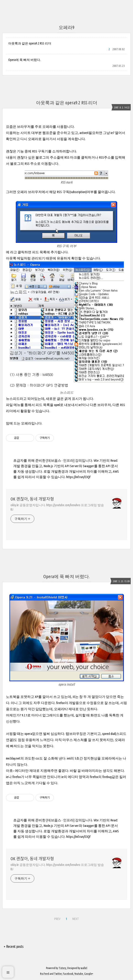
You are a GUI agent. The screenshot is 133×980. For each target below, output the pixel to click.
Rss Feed (45, 974)
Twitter (58, 974)
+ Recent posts (14, 946)
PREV (57, 919)
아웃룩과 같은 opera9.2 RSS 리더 (30, 43)
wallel (84, 968)
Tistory (62, 968)
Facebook (68, 974)
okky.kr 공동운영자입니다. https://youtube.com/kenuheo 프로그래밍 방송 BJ (57, 507)
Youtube (79, 974)
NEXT (76, 919)
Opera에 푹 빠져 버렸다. (24, 60)
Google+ (89, 974)
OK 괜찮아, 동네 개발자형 (32, 499)
